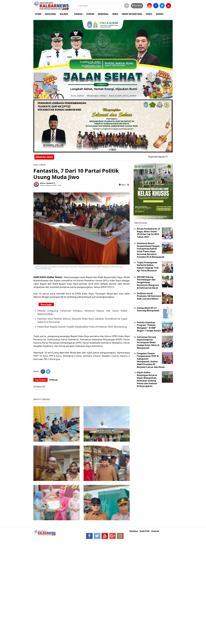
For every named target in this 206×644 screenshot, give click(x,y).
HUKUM (90, 14)
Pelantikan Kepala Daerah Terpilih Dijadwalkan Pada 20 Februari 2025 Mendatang (82, 327)
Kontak (155, 531)
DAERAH (78, 14)
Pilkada (43, 165)
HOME (38, 14)
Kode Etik (145, 531)
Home (36, 165)
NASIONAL (51, 14)
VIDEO (149, 14)
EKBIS (115, 14)
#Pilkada (54, 380)
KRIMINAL (103, 14)
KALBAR (64, 14)
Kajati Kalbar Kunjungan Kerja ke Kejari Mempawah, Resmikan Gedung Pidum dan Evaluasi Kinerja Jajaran (147, 379)
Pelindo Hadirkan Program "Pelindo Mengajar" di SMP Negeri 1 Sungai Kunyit (149, 327)
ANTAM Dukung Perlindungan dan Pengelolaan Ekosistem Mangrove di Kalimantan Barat (148, 282)
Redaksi (134, 531)
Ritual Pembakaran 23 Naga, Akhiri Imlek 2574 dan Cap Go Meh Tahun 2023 (149, 233)
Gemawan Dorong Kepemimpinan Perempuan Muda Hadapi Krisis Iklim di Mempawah (148, 342)
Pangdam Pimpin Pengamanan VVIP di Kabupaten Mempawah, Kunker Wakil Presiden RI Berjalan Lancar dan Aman (151, 360)
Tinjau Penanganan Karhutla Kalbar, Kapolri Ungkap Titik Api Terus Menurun (148, 266)
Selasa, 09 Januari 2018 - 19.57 (51, 185)
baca (122, 185)
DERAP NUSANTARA (132, 14)
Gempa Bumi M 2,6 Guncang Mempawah (148, 309)
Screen (137, 6)
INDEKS (160, 14)
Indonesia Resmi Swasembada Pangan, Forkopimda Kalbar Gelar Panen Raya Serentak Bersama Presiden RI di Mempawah (151, 250)
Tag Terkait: (40, 380)
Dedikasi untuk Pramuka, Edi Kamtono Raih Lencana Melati (149, 296)
